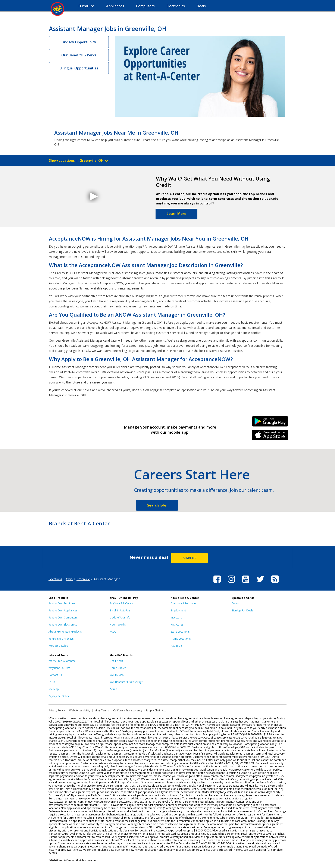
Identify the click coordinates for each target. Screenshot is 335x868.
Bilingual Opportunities (79, 68)
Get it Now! (116, 661)
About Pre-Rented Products (65, 632)
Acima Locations (181, 639)
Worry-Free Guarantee (62, 661)
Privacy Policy (57, 710)
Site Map (54, 689)
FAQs (113, 632)
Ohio (69, 579)
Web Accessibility (80, 710)
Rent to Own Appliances (63, 610)
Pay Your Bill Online (121, 603)
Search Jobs (157, 505)
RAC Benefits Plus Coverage (126, 682)
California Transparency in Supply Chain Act (140, 710)
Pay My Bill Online (59, 696)
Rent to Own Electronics (63, 625)
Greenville (83, 579)
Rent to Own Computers (63, 618)
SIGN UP (190, 558)
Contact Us (55, 675)
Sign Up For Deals (242, 610)
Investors (176, 618)
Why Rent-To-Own (59, 668)
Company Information (184, 603)
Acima (113, 689)
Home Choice (118, 668)
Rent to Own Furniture (62, 603)
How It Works (118, 625)
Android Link (270, 423)
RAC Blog (176, 646)
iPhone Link (270, 436)
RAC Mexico (117, 675)
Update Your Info (120, 618)
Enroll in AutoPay (120, 610)
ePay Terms (102, 710)
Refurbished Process (61, 639)
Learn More (176, 214)
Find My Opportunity (79, 42)
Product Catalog (58, 646)
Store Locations (180, 632)
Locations (55, 579)
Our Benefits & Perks (79, 55)
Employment (178, 610)
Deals (235, 603)
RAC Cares (177, 625)
